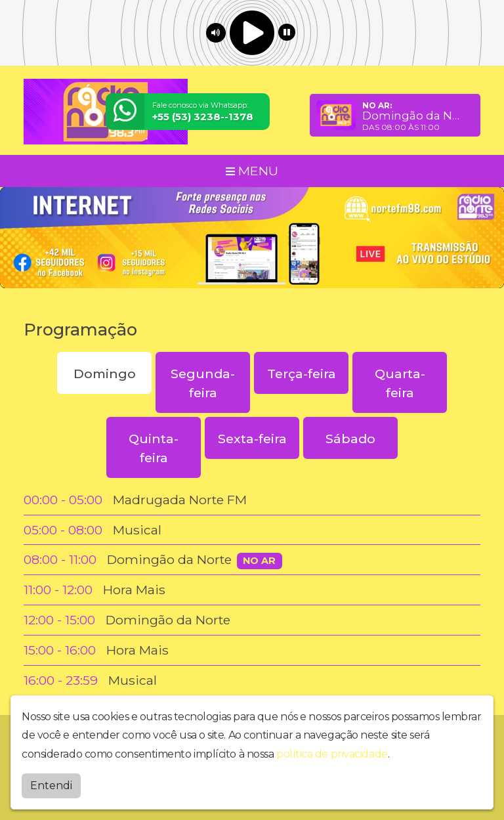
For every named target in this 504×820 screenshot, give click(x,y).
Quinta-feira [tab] (154, 448)
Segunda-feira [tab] (203, 383)
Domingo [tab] (105, 374)
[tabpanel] (252, 590)
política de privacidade (332, 754)
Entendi (51, 786)
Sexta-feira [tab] (252, 439)
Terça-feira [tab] (302, 374)
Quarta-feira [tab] (400, 383)
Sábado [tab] (350, 439)
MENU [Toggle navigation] (252, 171)
